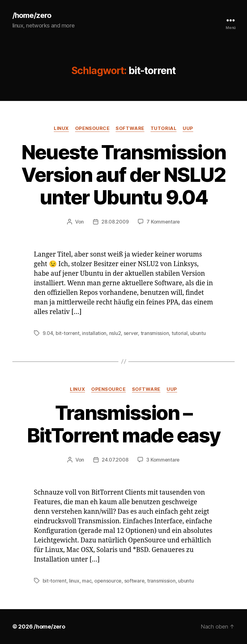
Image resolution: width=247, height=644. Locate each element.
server (131, 333)
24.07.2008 (115, 460)
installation (94, 333)
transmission (155, 333)
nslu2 (115, 333)
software (130, 128)
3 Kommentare (163, 460)
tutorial (164, 128)
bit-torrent (68, 333)
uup (188, 128)
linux (61, 128)
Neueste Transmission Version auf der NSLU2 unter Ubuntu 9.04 (124, 175)
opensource (92, 128)
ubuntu (198, 333)
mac (87, 581)
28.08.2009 (115, 222)
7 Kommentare (163, 222)
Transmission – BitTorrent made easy (124, 424)
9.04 (48, 333)
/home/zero (32, 15)
